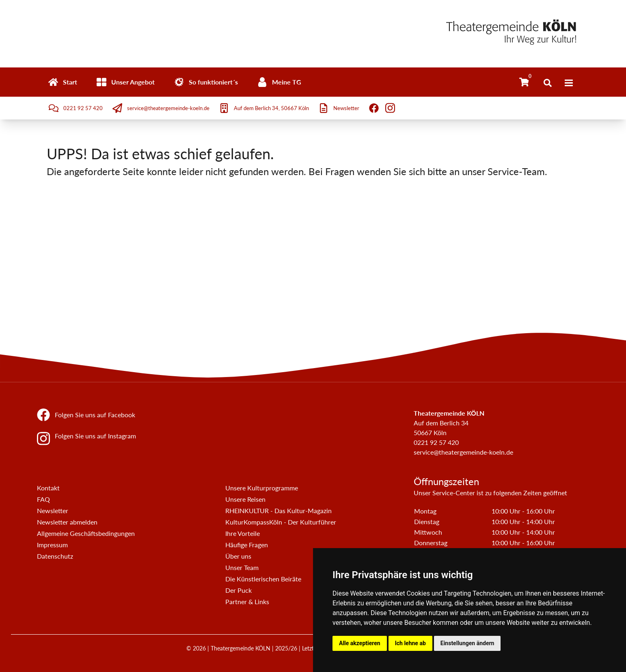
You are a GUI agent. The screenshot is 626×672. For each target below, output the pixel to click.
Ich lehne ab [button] (410, 643)
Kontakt (48, 488)
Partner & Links (247, 602)
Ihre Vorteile (243, 533)
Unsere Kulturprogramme (262, 488)
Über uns (238, 556)
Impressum (52, 545)
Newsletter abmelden (67, 522)
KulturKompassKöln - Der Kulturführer (281, 522)
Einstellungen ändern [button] (467, 643)
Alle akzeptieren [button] (360, 643)
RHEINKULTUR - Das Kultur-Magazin (278, 511)
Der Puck (239, 590)
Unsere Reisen (245, 499)
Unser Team (242, 567)
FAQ (43, 499)
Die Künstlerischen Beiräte (263, 579)
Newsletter (53, 511)
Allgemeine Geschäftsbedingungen (86, 533)
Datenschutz (55, 556)
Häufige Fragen (247, 545)
